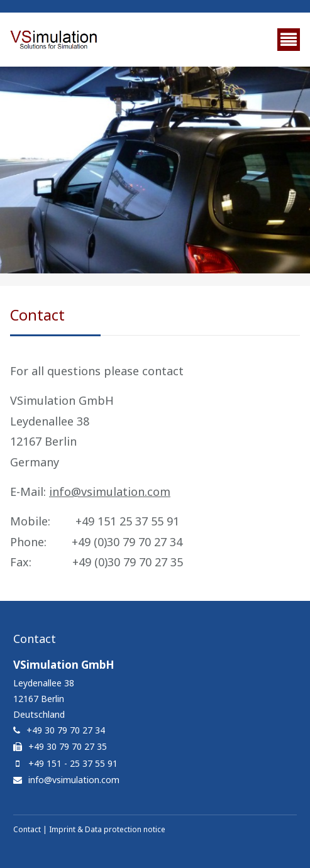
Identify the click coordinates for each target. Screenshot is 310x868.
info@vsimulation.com (110, 492)
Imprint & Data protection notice (107, 829)
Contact (27, 829)
